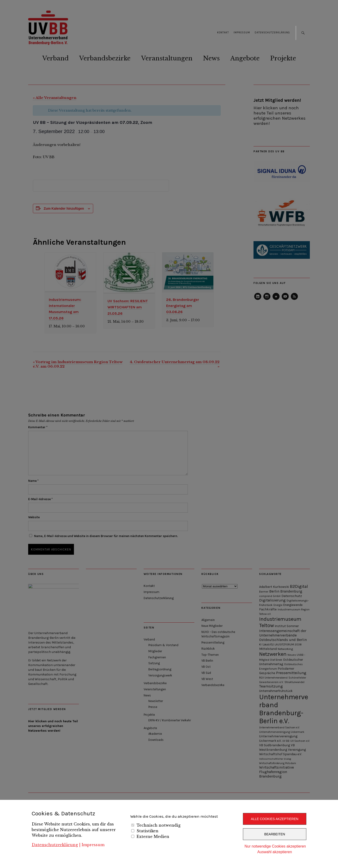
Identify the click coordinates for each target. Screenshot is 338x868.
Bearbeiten (275, 834)
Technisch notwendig (159, 825)
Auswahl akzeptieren (275, 852)
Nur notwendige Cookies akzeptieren (275, 846)
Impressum (93, 845)
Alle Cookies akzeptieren (275, 819)
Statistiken (148, 831)
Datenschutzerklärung (55, 845)
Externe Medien (153, 837)
